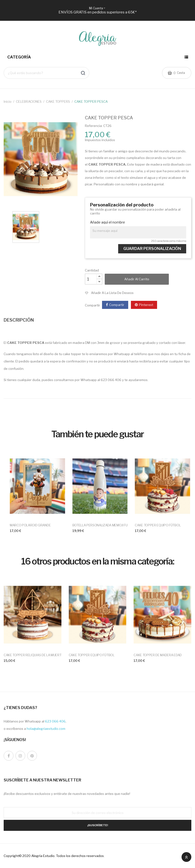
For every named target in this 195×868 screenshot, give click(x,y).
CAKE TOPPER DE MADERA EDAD (158, 655)
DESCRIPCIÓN (19, 320)
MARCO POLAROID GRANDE (30, 525)
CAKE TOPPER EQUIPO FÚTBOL (158, 525)
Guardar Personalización (152, 249)
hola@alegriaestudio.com (46, 729)
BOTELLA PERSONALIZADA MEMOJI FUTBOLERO (107, 525)
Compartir (117, 305)
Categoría (19, 57)
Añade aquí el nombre (108, 222)
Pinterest (146, 305)
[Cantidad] (91, 279)
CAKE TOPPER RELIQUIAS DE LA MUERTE (33, 655)
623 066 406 (55, 721)
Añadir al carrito (137, 279)
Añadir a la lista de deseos (112, 293)
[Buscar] (46, 73)
